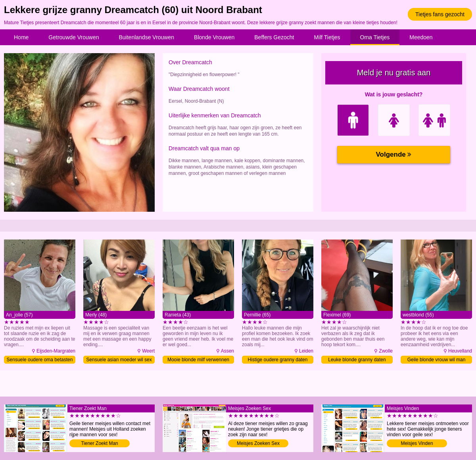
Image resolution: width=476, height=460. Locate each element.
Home (21, 37)
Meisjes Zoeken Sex (258, 443)
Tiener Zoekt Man (100, 443)
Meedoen (421, 37)
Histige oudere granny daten (278, 360)
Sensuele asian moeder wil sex (119, 360)
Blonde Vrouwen (214, 37)
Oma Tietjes (375, 37)
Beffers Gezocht (274, 37)
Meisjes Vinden (417, 443)
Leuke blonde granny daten (357, 360)
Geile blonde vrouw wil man (437, 360)
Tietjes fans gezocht (440, 14)
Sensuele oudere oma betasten (40, 360)
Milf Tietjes (327, 37)
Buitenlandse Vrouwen (146, 37)
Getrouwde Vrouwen (74, 37)
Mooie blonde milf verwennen (198, 360)
